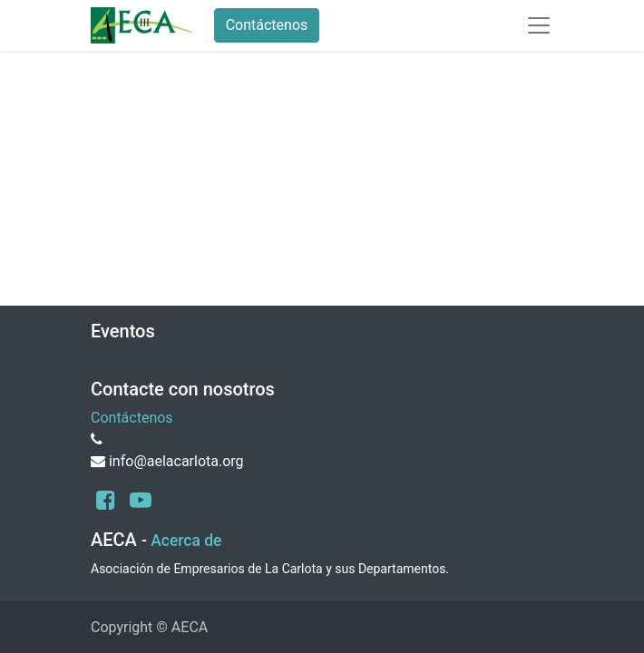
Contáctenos (267, 25)
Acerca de (186, 541)
